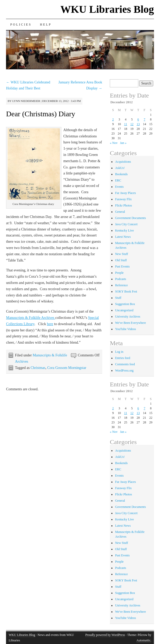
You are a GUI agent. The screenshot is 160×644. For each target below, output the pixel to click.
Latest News (123, 237)
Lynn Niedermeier (26, 101)
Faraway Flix (123, 199)
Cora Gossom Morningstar (67, 368)
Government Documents (130, 218)
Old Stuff (121, 260)
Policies (21, 25)
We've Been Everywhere (130, 323)
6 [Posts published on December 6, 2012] (138, 119)
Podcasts (121, 279)
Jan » (123, 143)
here (50, 324)
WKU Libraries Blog (107, 9)
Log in (119, 352)
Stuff (118, 298)
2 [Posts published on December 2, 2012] (113, 119)
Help (46, 25)
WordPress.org (124, 370)
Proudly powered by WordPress (105, 635)
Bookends (121, 174)
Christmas (38, 368)
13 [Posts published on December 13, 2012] (138, 124)
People (119, 273)
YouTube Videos (125, 329)
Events (119, 187)
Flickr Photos (123, 205)
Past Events (122, 266)
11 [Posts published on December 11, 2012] (126, 124)
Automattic (144, 640)
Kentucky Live (124, 230)
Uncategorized (124, 310)
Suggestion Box (125, 304)
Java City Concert (126, 224)
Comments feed (125, 364)
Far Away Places (125, 193)
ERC (118, 180)
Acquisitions (123, 162)
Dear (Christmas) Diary (41, 114)
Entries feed (123, 358)
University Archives (128, 317)
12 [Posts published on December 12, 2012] (132, 124)
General (120, 212)
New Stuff (121, 254)
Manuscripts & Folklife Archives (31, 318)
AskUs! (120, 168)
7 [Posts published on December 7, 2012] (145, 119)
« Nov (114, 143)
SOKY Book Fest (126, 291)
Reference (121, 285)
